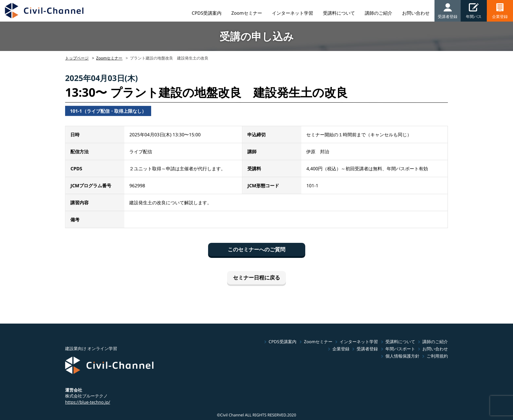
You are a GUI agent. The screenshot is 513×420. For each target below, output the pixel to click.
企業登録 (341, 349)
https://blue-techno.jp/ (88, 402)
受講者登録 (367, 349)
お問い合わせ (416, 13)
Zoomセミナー (247, 13)
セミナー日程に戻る (256, 277)
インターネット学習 (292, 13)
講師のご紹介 (379, 13)
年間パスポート (400, 349)
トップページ (77, 58)
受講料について (339, 13)
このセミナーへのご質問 (256, 249)
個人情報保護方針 (402, 356)
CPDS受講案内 (207, 13)
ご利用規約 (437, 356)
